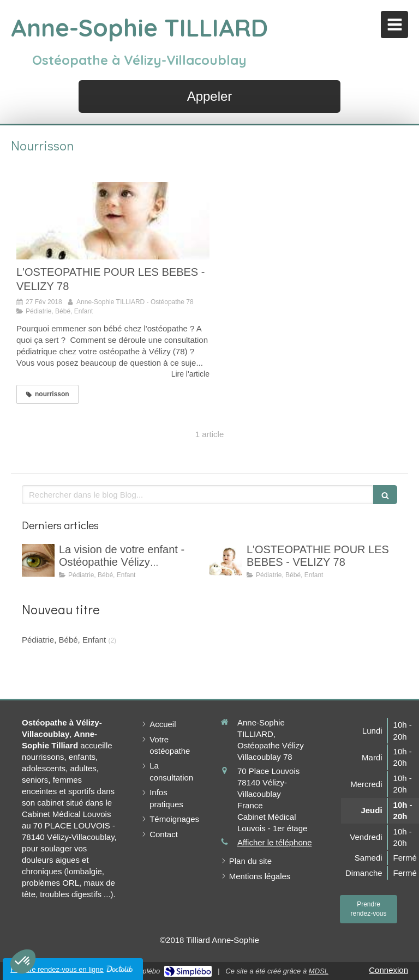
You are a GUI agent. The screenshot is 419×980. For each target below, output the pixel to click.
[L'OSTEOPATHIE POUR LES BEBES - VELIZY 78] (113, 221)
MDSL (319, 971)
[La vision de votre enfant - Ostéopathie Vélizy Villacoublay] (38, 560)
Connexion (388, 970)
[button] (23, 961)
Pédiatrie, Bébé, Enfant (64, 640)
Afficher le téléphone (275, 842)
